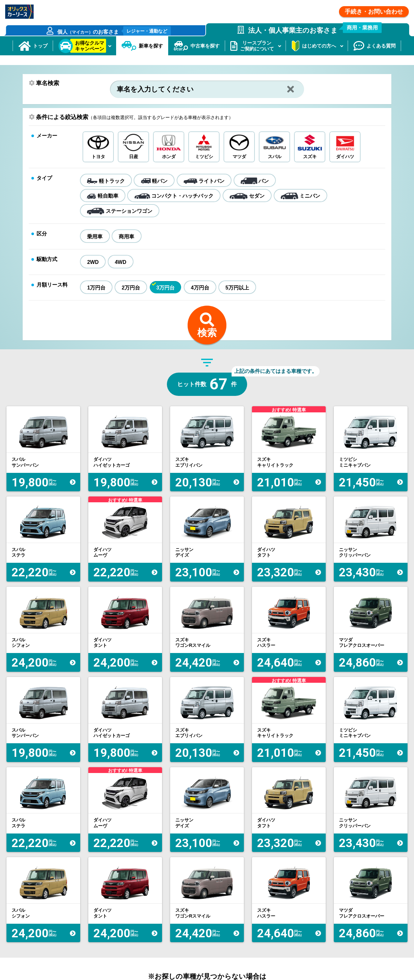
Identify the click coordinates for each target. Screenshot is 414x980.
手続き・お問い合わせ (374, 12)
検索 (207, 351)
